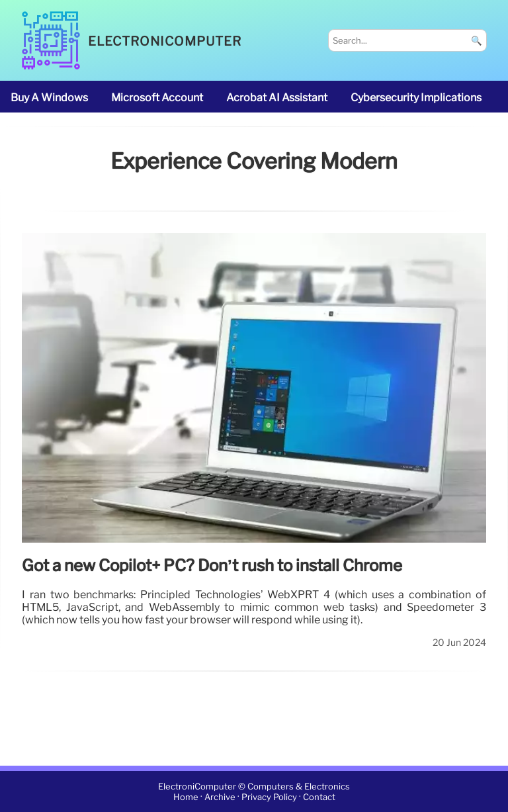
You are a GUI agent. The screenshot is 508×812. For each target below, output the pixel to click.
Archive (220, 797)
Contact (319, 797)
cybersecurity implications (416, 98)
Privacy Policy (269, 797)
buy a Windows (49, 98)
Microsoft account (157, 98)
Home (186, 797)
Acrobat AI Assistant (277, 98)
